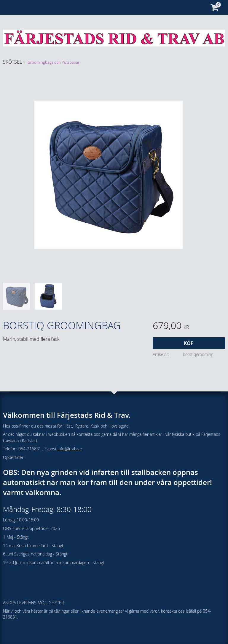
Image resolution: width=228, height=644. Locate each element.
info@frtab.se (70, 449)
